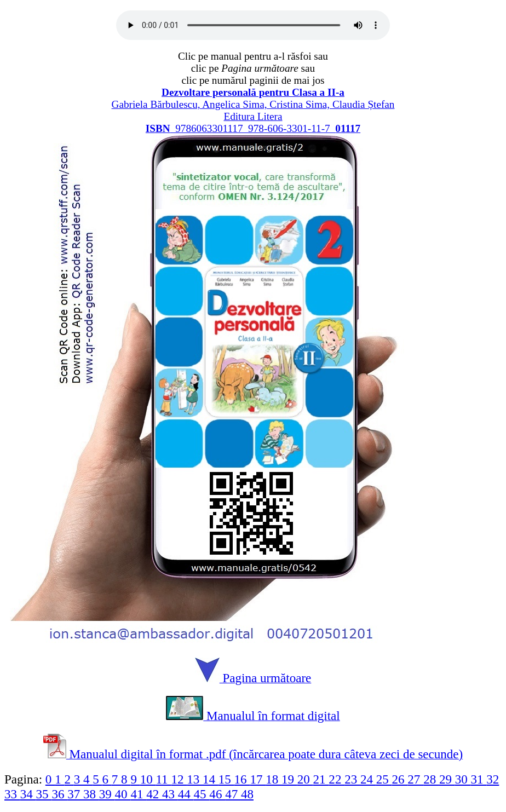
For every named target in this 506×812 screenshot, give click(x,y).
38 (91, 794)
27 (415, 779)
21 (321, 779)
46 (217, 794)
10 (148, 779)
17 (258, 779)
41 (138, 794)
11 (163, 779)
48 (247, 794)
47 (233, 794)
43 (170, 794)
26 (400, 779)
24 (368, 779)
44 (186, 794)
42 (154, 794)
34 (28, 794)
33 (12, 794)
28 (431, 779)
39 (107, 794)
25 (384, 779)
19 (289, 779)
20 (305, 779)
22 (337, 779)
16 (242, 779)
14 (211, 779)
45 (202, 794)
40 (123, 794)
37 (75, 794)
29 (447, 779)
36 (59, 794)
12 (179, 779)
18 (274, 779)
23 (352, 779)
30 (463, 779)
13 (195, 779)
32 (493, 779)
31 (479, 779)
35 (44, 794)
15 (226, 779)
